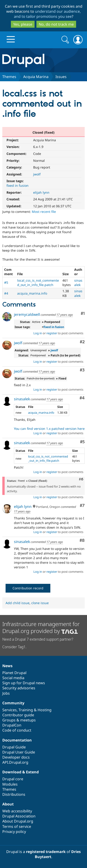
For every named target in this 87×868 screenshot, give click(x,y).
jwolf (37, 174)
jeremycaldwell (27, 314)
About (8, 804)
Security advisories (19, 688)
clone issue (40, 603)
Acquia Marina (36, 77)
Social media (13, 678)
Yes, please (23, 24)
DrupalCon (12, 725)
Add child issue (18, 603)
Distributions (14, 794)
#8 (82, 541)
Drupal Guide (14, 747)
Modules (10, 784)
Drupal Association (19, 816)
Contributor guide (18, 715)
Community (13, 703)
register (52, 333)
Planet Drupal (14, 673)
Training (26, 710)
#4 (6, 293)
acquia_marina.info (32, 293)
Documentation (17, 740)
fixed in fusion (18, 185)
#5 (6, 282)
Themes (9, 77)
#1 (83, 314)
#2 (82, 342)
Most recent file (44, 212)
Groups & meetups (19, 720)
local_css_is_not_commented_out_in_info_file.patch (38, 283)
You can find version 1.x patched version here (49, 429)
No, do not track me (56, 24)
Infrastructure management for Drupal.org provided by (41, 627)
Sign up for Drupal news (24, 683)
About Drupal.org (18, 821)
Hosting (45, 710)
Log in (38, 333)
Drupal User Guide (19, 752)
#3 (82, 370)
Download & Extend (21, 772)
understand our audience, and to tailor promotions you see (47, 14)
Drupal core (13, 779)
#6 (81, 479)
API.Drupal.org (15, 762)
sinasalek (78, 283)
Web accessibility (17, 811)
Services (10, 710)
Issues (61, 77)
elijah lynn (41, 192)
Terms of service (17, 826)
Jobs (6, 693)
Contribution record (28, 588)
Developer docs (16, 757)
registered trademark (46, 852)
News (7, 666)
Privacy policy (14, 832)
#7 (82, 506)
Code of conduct (17, 730)
